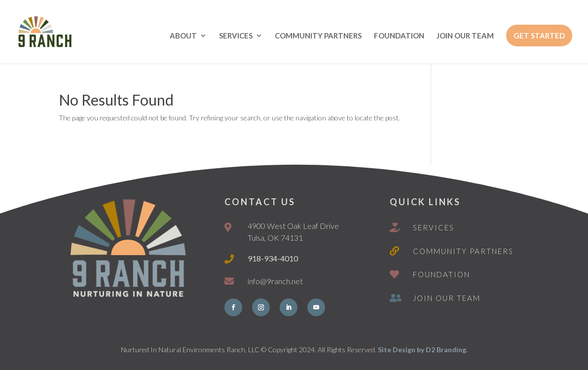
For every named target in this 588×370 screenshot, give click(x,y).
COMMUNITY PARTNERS (318, 36)
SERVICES (236, 36)
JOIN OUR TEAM (465, 36)
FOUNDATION (399, 36)
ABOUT (183, 36)
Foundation (441, 274)
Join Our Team (447, 298)
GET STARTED (539, 36)
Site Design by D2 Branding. (423, 350)
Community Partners (463, 251)
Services (434, 227)
